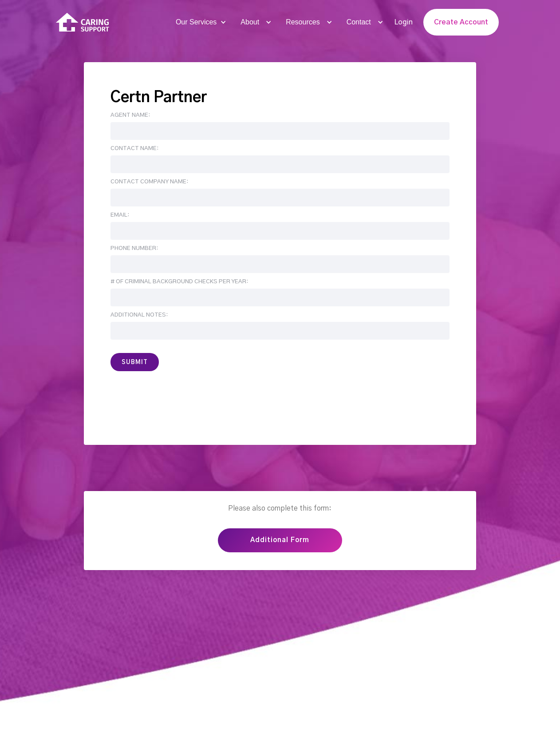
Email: (120, 215)
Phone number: (134, 248)
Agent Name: (130, 115)
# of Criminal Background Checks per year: (179, 282)
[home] (83, 22)
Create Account (461, 22)
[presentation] (178, 397)
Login (403, 22)
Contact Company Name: (149, 182)
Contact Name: (134, 149)
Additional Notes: (139, 315)
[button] (200, 22)
